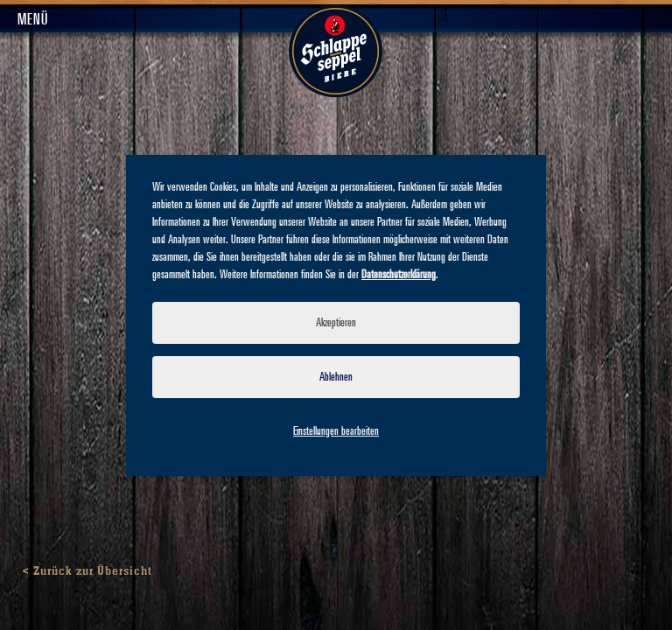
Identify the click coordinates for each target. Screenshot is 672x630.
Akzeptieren (336, 323)
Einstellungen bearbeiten (336, 431)
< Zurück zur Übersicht (87, 571)
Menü (33, 20)
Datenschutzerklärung (399, 275)
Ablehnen (336, 377)
